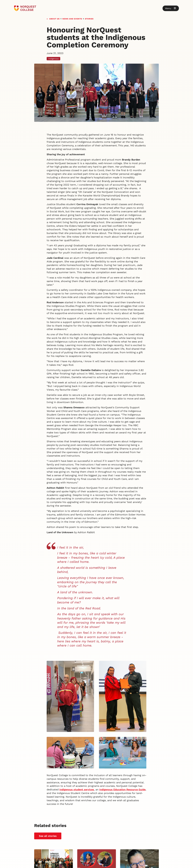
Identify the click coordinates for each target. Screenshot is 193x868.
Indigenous (53, 59)
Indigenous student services (77, 789)
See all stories (48, 836)
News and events (72, 19)
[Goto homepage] (25, 8)
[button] (171, 8)
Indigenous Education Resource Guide (122, 789)
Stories (89, 19)
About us (54, 19)
